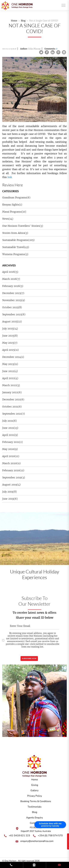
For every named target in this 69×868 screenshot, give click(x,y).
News (8, 219)
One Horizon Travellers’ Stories (23, 226)
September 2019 (14, 477)
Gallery (34, 790)
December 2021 (13, 399)
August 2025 (12, 321)
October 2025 (12, 307)
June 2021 (10, 428)
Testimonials (34, 807)
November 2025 (14, 300)
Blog (23, 21)
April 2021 (10, 435)
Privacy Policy (35, 796)
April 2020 (11, 456)
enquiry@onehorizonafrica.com (37, 841)
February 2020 (13, 470)
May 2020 (10, 449)
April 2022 (10, 378)
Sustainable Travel (16, 247)
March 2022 (11, 385)
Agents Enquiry (34, 818)
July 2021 (10, 421)
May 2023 (10, 364)
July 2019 (10, 492)
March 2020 (11, 463)
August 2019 (11, 485)
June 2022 (10, 371)
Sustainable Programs (18, 240)
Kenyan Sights (12, 205)
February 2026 (13, 286)
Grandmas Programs (16, 197)
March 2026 (11, 279)
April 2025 (10, 350)
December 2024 (13, 357)
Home (14, 21)
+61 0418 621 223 (19, 836)
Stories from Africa (15, 233)
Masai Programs (14, 212)
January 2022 (12, 392)
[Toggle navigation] (63, 5)
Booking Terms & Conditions (36, 801)
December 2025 (13, 293)
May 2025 (10, 343)
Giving (35, 785)
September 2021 (14, 414)
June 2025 (10, 336)
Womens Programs (15, 254)
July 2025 (10, 329)
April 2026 (10, 272)
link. (10, 177)
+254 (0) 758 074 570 (50, 836)
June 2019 (10, 499)
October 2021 (12, 407)
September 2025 (14, 314)
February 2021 (12, 442)
